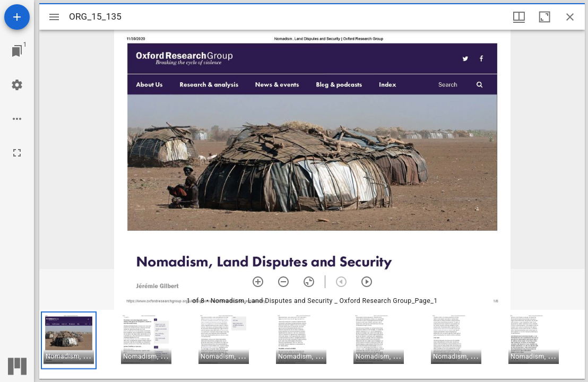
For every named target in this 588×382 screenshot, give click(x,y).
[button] (69, 340)
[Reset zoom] (309, 282)
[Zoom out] (283, 282)
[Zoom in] (258, 282)
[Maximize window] (544, 17)
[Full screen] (17, 153)
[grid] (312, 344)
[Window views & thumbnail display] (519, 17)
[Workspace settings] (17, 85)
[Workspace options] (17, 119)
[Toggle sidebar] (54, 17)
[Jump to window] (17, 51)
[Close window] (570, 17)
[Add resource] (17, 17)
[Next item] (367, 282)
